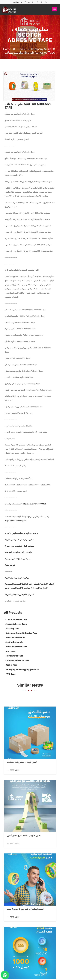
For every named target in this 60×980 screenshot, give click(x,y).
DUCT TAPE (11, 651)
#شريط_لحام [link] (10, 597)
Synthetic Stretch (14, 642)
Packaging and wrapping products (22, 669)
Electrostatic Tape (14, 656)
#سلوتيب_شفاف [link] (25, 565)
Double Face (11, 665)
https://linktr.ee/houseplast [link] (16, 553)
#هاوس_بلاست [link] (12, 565)
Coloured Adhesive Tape (17, 660)
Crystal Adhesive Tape (16, 619)
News (21, 49)
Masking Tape (12, 628)
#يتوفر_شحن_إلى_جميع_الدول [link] (17, 610)
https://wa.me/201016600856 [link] (35, 536)
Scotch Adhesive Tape (16, 624)
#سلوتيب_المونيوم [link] (13, 584)
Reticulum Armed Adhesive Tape (21, 633)
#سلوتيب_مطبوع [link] (12, 572)
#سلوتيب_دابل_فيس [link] (14, 578)
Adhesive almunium (15, 638)
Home (7, 49)
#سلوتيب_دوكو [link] (12, 591)
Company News (41, 49)
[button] (55, 9)
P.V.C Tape (10, 674)
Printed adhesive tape (16, 647)
